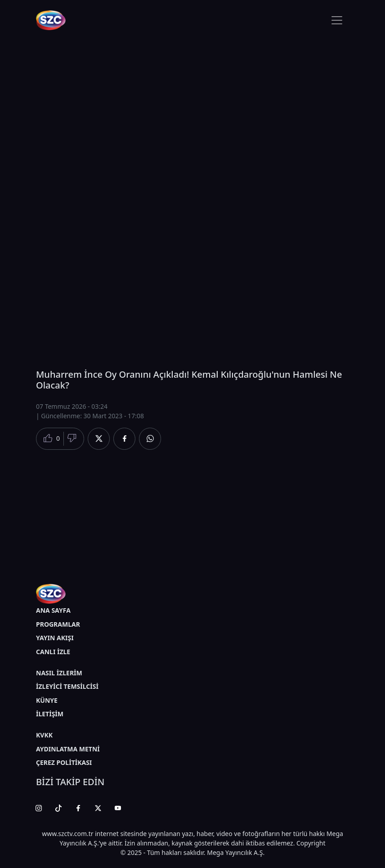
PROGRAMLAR (58, 624)
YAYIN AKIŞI (55, 638)
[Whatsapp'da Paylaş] (150, 439)
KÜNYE (47, 700)
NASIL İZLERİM (59, 673)
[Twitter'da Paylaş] (99, 439)
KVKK (44, 735)
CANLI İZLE (53, 652)
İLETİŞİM (50, 714)
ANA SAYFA (53, 610)
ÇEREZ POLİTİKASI (64, 762)
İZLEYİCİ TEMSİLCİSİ (67, 686)
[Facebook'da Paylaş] (124, 439)
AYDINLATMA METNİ (68, 749)
